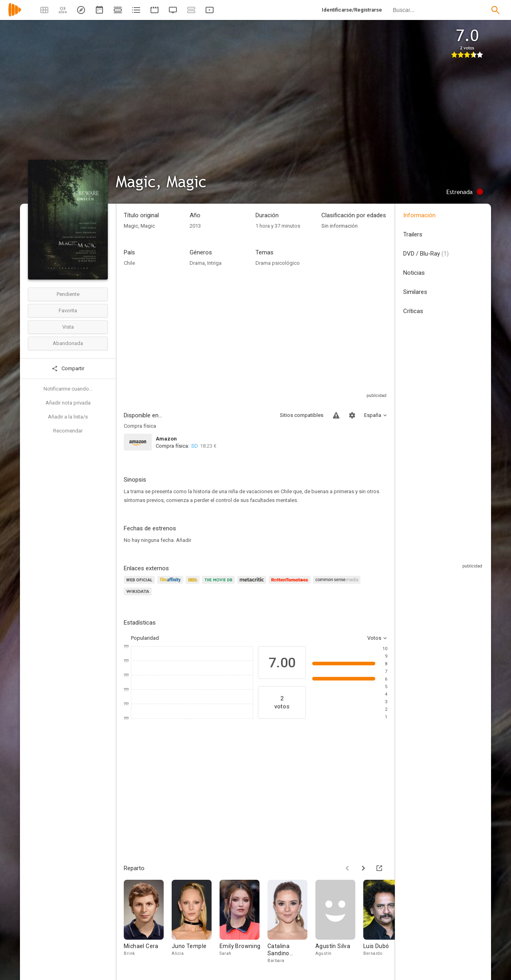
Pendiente (68, 294)
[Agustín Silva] (339, 922)
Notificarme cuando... (68, 389)
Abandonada (68, 343)
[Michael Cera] (148, 922)
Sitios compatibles (302, 415)
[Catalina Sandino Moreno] (291, 922)
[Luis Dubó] (387, 922)
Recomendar (68, 431)
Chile (129, 263)
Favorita (68, 310)
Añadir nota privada (68, 403)
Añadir (184, 540)
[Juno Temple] (196, 922)
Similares (415, 292)
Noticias (414, 273)
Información (419, 215)
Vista (68, 327)
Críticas (413, 311)
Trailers (413, 234)
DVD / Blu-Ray (426, 254)
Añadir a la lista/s (68, 417)
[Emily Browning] (244, 922)
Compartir (68, 369)
